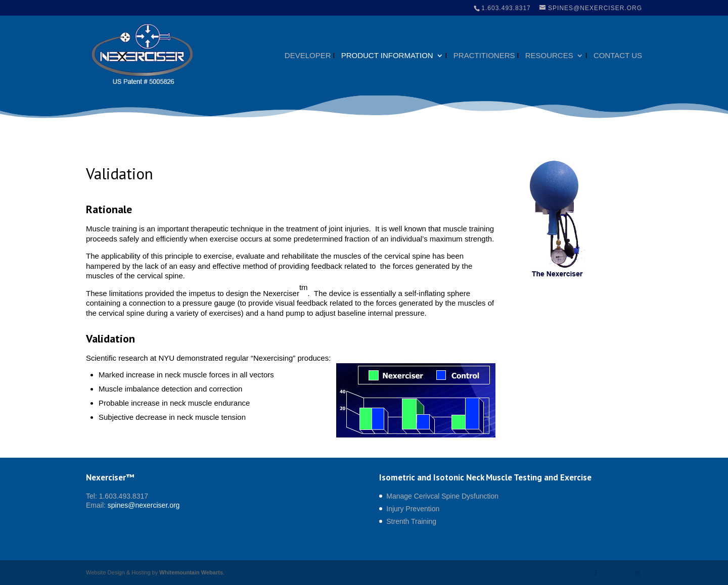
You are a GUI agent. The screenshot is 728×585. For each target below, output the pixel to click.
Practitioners (484, 56)
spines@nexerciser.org (144, 505)
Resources (549, 56)
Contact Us (618, 56)
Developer (308, 56)
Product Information (387, 56)
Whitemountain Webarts (191, 572)
